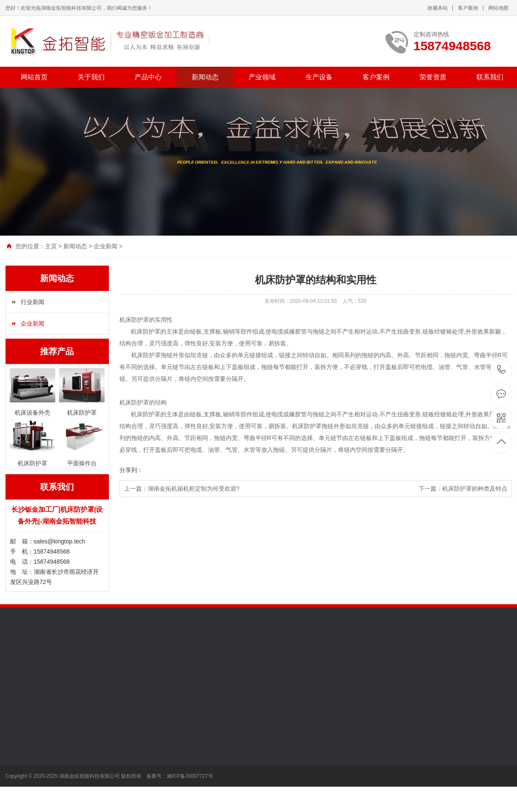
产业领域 (262, 77)
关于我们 (91, 77)
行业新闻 (32, 302)
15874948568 (502, 370)
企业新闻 (106, 246)
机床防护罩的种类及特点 (475, 489)
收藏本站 (438, 8)
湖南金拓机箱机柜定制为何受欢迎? (194, 489)
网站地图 (498, 8)
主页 (51, 246)
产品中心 (148, 77)
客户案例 (468, 8)
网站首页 (34, 77)
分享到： (131, 470)
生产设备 (319, 77)
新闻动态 (205, 77)
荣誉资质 (433, 77)
